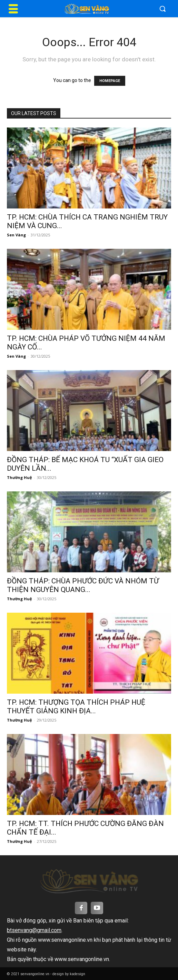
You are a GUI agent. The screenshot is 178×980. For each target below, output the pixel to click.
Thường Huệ (19, 477)
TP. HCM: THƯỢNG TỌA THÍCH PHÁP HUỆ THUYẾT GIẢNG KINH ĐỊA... (76, 707)
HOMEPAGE (110, 81)
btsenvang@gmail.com (34, 930)
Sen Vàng (16, 235)
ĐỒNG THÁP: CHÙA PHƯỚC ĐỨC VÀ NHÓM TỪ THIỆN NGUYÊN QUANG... (83, 585)
